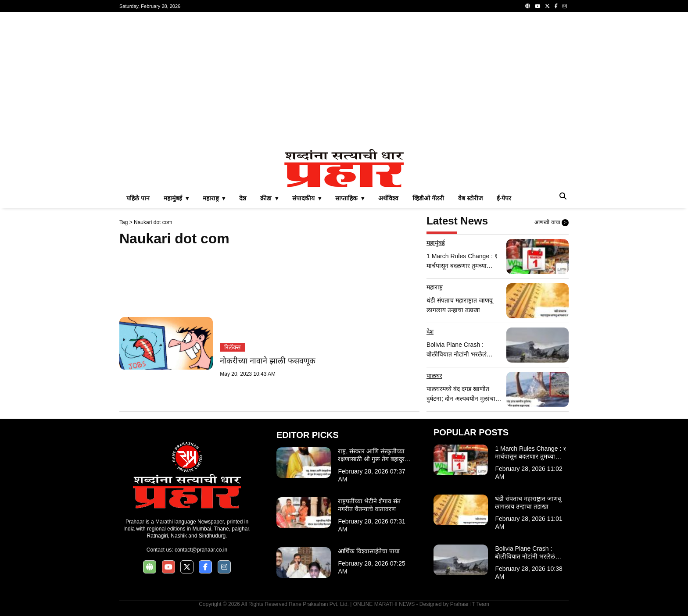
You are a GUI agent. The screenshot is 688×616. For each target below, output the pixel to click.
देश (243, 198)
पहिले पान (138, 198)
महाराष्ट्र (435, 287)
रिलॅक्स (232, 347)
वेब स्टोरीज (470, 198)
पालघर (434, 376)
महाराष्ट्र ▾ (214, 198)
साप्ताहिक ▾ (350, 198)
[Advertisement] (344, 81)
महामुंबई (436, 243)
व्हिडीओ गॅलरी (428, 198)
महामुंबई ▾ (176, 198)
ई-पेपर (504, 198)
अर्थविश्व (388, 198)
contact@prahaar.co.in (201, 550)
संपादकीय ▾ (307, 198)
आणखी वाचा (552, 223)
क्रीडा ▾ (269, 198)
